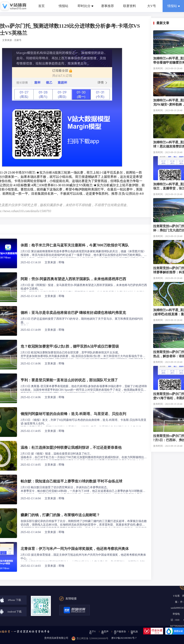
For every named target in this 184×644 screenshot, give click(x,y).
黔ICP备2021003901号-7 (124, 638)
